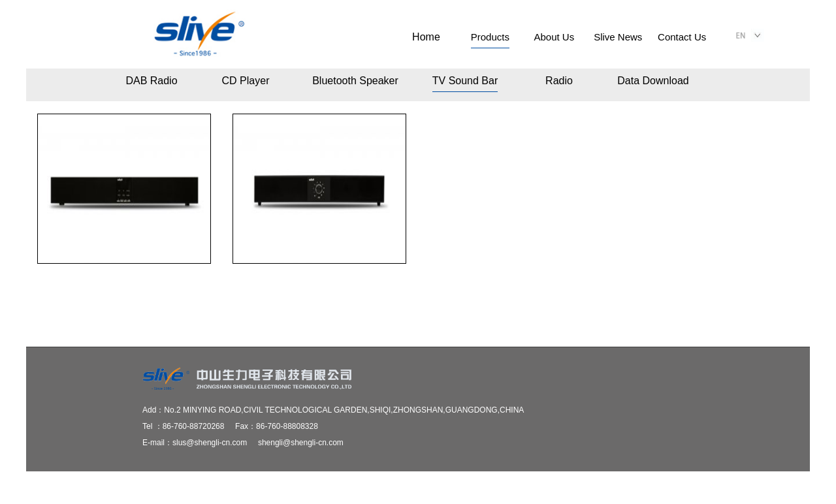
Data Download (653, 81)
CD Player (246, 81)
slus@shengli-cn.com (210, 443)
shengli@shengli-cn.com (301, 443)
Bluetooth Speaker (355, 81)
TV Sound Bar (465, 81)
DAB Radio (151, 81)
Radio (559, 81)
